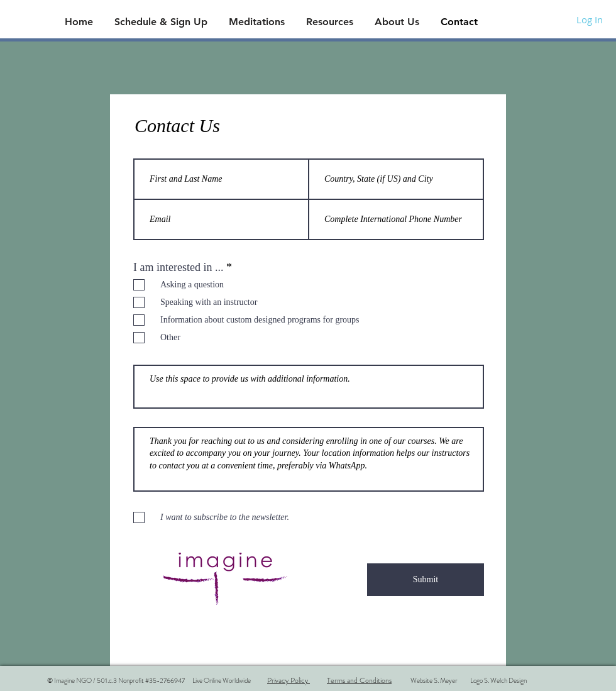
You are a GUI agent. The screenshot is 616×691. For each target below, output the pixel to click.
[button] (162, 22)
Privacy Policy (289, 680)
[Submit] (426, 580)
